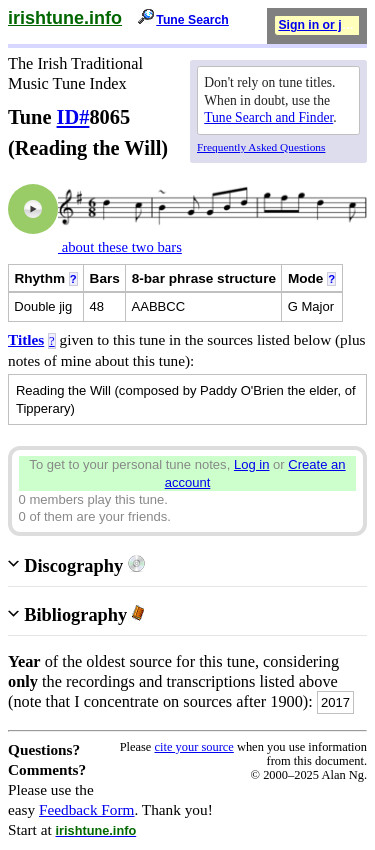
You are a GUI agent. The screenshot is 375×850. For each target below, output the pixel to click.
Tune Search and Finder (268, 117)
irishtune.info (65, 18)
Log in (252, 464)
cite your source (193, 747)
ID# (73, 117)
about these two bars (120, 247)
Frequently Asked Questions (261, 147)
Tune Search (192, 20)
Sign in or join (319, 25)
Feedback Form (87, 809)
